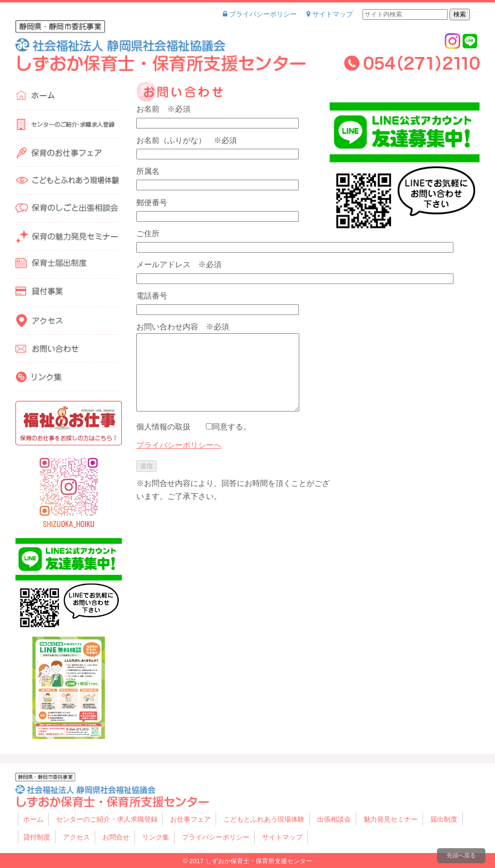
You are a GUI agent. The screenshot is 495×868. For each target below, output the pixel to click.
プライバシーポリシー (260, 14)
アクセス (76, 837)
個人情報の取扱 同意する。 (194, 427)
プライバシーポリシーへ (179, 445)
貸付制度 (37, 837)
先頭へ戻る (461, 855)
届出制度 (444, 819)
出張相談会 (334, 819)
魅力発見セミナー (391, 819)
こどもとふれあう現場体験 (264, 819)
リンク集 (156, 837)
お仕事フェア (190, 819)
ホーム (33, 819)
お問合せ (116, 837)
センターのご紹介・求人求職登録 (107, 819)
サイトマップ (330, 14)
